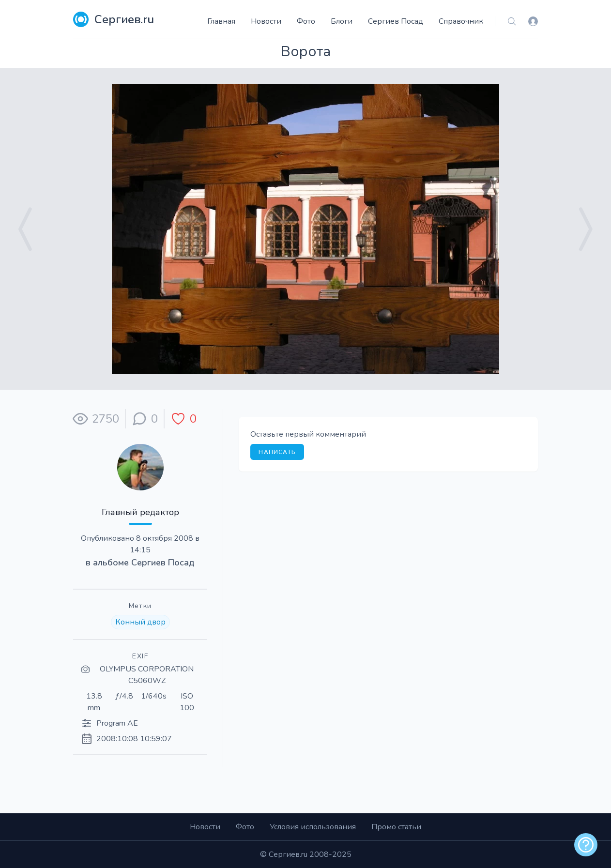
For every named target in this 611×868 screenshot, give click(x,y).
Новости (266, 21)
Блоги (342, 21)
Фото (306, 21)
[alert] (586, 845)
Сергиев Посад (396, 21)
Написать (277, 452)
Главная (221, 21)
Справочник (461, 21)
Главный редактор (140, 512)
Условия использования (313, 827)
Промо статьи (396, 827)
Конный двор (140, 622)
